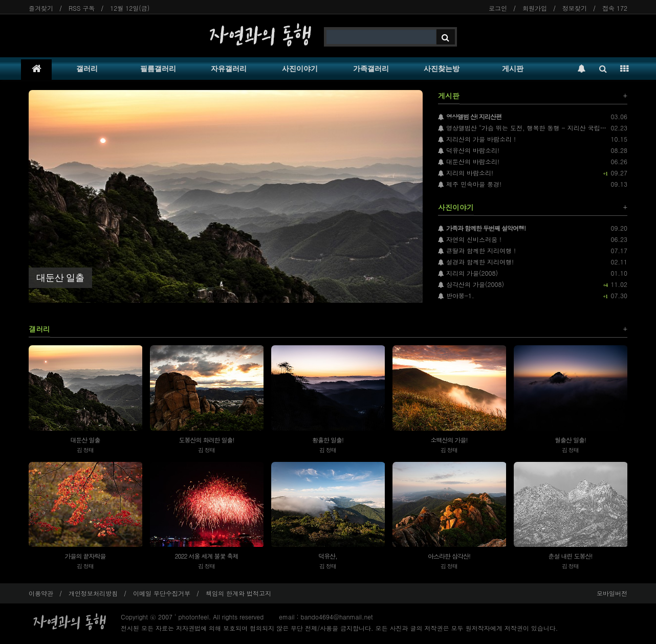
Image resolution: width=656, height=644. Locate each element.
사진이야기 (300, 69)
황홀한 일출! (328, 440)
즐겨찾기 (41, 8)
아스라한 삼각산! (449, 556)
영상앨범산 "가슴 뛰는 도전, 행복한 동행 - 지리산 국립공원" (527, 128)
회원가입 (535, 8)
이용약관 (41, 593)
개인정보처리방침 (93, 593)
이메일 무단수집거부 (162, 593)
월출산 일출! (570, 440)
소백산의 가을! (449, 440)
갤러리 (87, 69)
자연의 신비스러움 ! (470, 239)
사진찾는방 (442, 69)
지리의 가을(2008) (468, 273)
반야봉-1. (456, 295)
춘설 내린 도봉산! (570, 556)
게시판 (513, 69)
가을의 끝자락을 (85, 556)
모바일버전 (612, 593)
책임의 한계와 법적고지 (238, 593)
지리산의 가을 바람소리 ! (477, 139)
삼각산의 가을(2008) (471, 284)
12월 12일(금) (130, 8)
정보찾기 (575, 8)
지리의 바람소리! (466, 173)
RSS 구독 (82, 8)
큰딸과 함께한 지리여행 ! (477, 250)
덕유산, (328, 556)
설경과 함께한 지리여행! (476, 262)
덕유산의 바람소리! (469, 150)
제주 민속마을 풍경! (470, 184)
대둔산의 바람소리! (469, 161)
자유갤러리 (229, 69)
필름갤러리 (158, 69)
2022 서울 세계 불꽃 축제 (206, 556)
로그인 (498, 8)
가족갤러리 (371, 69)
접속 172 (615, 8)
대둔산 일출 (85, 440)
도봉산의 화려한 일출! (206, 440)
